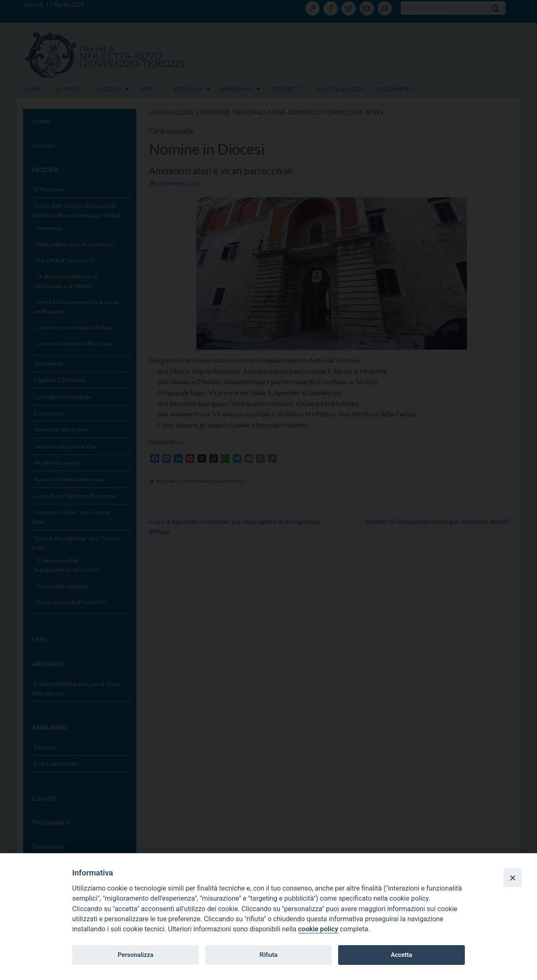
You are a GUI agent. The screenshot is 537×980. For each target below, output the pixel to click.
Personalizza (135, 955)
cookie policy (318, 929)
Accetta (401, 955)
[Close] (513, 878)
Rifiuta (268, 955)
